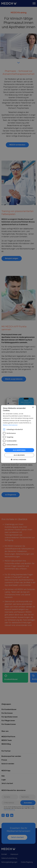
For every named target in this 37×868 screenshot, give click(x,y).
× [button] (33, 407)
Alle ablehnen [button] (19, 455)
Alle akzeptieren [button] (19, 450)
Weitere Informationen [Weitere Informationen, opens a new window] (10, 425)
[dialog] (18, 434)
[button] (18, 460)
